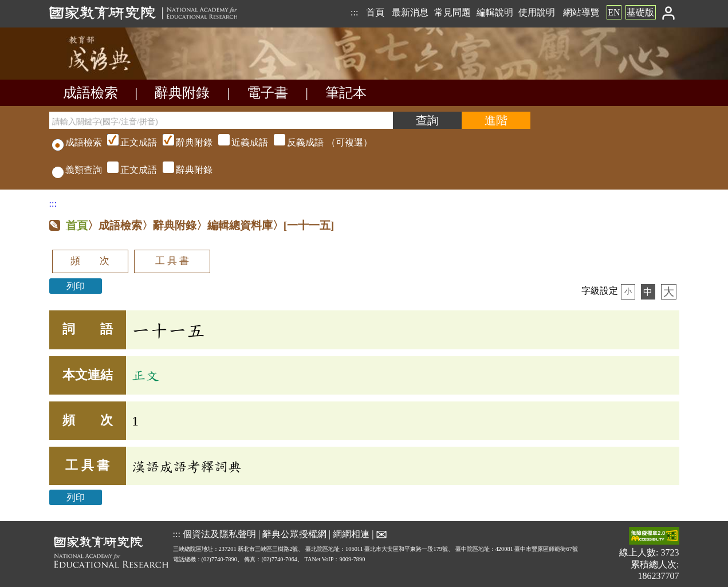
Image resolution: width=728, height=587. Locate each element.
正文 (145, 375)
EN (614, 12)
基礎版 (640, 12)
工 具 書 (172, 261)
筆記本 (346, 93)
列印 (76, 286)
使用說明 (537, 12)
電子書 (267, 93)
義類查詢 (77, 170)
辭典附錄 (182, 93)
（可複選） (238, 142)
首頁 (375, 12)
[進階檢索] (496, 120)
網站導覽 (581, 12)
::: (354, 12)
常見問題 (452, 12)
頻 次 (90, 261)
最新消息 (410, 12)
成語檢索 (90, 93)
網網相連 (351, 534)
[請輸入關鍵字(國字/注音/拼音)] (221, 120)
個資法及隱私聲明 (219, 534)
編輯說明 (495, 12)
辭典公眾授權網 (294, 534)
